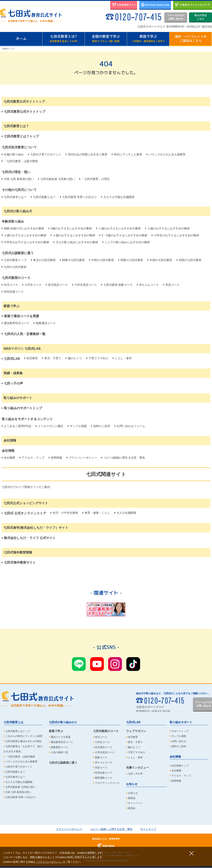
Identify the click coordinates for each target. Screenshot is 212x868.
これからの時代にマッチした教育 (24, 736)
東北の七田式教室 (43, 260)
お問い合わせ (179, 741)
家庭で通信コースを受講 (20, 316)
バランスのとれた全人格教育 (166, 154)
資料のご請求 (101, 426)
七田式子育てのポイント (45, 154)
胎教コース (101, 757)
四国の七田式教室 (189, 260)
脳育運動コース (104, 778)
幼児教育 (31, 358)
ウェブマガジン (136, 731)
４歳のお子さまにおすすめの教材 (73, 235)
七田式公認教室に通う (63, 763)
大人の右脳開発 (125, 513)
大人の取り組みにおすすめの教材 (76, 242)
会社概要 (8, 458)
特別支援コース (13, 292)
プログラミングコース (107, 783)
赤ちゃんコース (148, 285)
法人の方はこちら (201, 17)
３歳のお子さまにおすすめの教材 (24, 235)
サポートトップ (180, 731)
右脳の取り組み (13, 154)
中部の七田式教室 (102, 260)
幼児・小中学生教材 (64, 513)
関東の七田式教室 (72, 260)
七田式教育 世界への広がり (78, 197)
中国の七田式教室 (160, 260)
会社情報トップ (180, 766)
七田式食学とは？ (14, 197)
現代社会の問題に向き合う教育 (87, 154)
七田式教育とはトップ (18, 731)
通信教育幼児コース (16, 323)
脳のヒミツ (74, 358)
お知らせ (132, 784)
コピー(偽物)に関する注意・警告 (123, 458)
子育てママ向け (97, 358)
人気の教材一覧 (59, 752)
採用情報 (55, 458)
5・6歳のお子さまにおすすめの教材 (123, 235)
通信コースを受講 (61, 737)
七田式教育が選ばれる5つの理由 (23, 741)
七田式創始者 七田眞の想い (57, 179)
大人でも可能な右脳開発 (118, 197)
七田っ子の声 (135, 774)
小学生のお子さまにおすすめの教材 (175, 235)
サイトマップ (151, 829)
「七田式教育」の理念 (95, 179)
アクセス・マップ (32, 458)
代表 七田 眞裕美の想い (18, 179)
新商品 (132, 798)
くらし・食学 (122, 358)
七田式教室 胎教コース (117, 285)
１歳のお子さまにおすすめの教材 (119, 228)
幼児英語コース (57, 285)
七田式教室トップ (14, 260)
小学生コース (32, 285)
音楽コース (171, 285)
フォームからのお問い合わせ (176, 17)
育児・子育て (52, 358)
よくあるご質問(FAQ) (17, 426)
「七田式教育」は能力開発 (20, 161)
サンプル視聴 (77, 426)
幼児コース (10, 285)
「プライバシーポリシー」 (50, 862)
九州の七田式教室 (14, 267)
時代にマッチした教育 (127, 154)
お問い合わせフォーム (130, 426)
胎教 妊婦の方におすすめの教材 (23, 228)
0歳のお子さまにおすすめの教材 (70, 228)
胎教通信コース (45, 323)
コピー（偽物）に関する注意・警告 (112, 829)
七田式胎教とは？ (43, 197)
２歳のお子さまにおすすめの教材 (167, 228)
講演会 (132, 808)
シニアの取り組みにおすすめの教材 (126, 242)
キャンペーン (135, 803)
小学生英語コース (85, 285)
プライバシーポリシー (82, 458)
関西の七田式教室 (131, 260)
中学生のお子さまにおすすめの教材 (25, 242)
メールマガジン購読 (49, 426)
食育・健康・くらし (96, 513)
